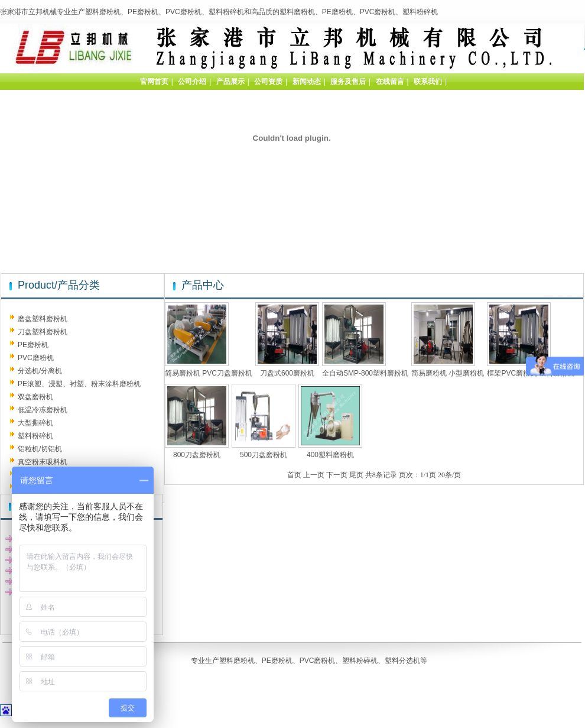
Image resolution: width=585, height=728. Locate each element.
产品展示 (230, 82)
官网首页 (154, 82)
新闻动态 (307, 82)
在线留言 (390, 82)
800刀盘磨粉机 (197, 455)
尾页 (356, 475)
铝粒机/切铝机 (40, 449)
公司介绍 (192, 82)
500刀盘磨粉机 (264, 455)
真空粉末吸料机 (43, 462)
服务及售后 (348, 82)
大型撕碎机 (35, 423)
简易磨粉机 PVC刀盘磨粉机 (209, 373)
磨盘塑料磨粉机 (43, 319)
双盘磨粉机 (35, 397)
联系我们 (428, 82)
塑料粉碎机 (35, 436)
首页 (294, 475)
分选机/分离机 (40, 371)
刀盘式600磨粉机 (287, 373)
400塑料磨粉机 (330, 455)
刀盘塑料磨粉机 (43, 332)
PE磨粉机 (33, 345)
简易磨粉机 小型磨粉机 (448, 373)
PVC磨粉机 (36, 358)
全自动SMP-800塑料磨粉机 (365, 373)
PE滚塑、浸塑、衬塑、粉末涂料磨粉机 (79, 384)
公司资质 (268, 82)
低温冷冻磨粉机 (43, 410)
